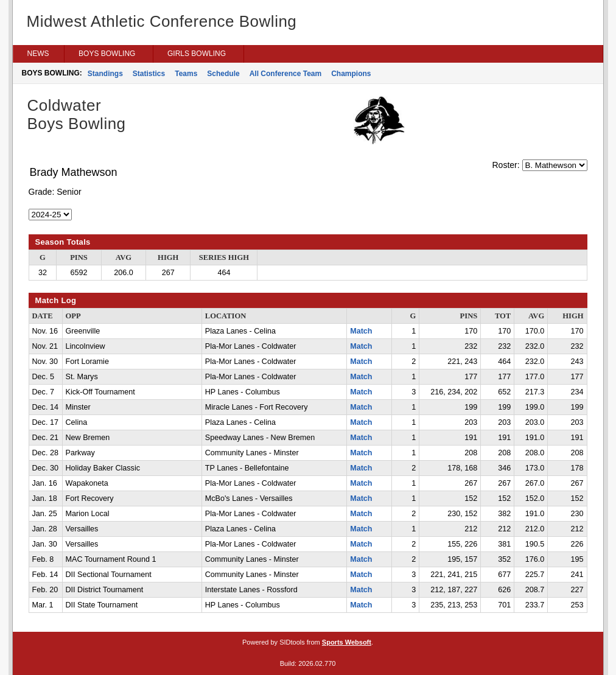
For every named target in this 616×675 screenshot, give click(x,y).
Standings (105, 74)
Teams (186, 74)
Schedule (223, 74)
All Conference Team (285, 74)
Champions (351, 74)
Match (361, 331)
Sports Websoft (347, 642)
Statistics (149, 74)
